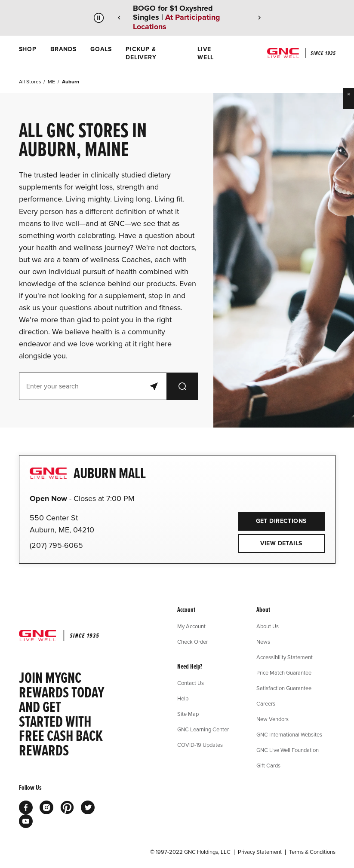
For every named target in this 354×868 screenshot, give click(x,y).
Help (183, 698)
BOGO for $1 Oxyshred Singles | (177, 18)
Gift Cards (268, 765)
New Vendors (272, 719)
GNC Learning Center (203, 729)
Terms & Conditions (312, 852)
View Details (281, 543)
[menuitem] (28, 53)
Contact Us (191, 683)
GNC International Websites (289, 734)
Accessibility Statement (285, 657)
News (263, 642)
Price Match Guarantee (284, 672)
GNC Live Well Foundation (288, 750)
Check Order (192, 642)
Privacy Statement (260, 852)
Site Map (188, 714)
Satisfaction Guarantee (284, 688)
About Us (268, 626)
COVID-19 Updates (200, 745)
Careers (266, 703)
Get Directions (272, 518)
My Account (191, 626)
